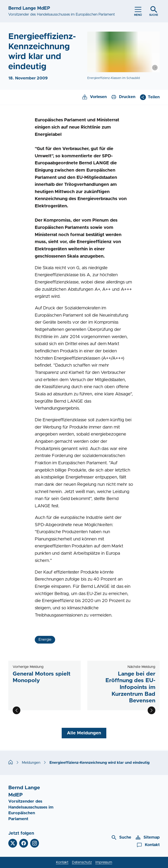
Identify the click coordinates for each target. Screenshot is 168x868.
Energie (45, 640)
